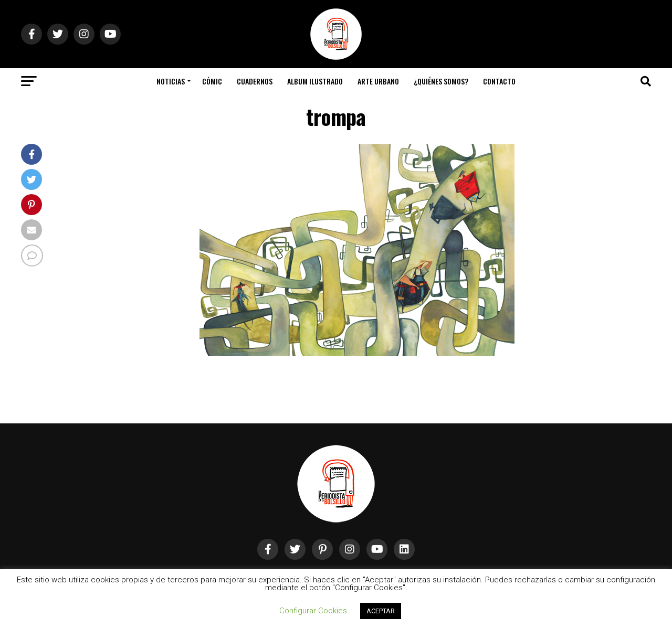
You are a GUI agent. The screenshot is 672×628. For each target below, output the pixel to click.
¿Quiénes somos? (441, 81)
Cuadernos (255, 81)
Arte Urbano (378, 81)
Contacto (499, 81)
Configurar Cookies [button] (313, 611)
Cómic (212, 81)
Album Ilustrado (315, 81)
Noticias (171, 81)
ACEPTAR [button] (381, 611)
